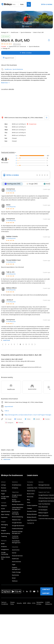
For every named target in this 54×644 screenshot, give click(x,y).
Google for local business (17, 496)
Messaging (4, 524)
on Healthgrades (11, 191)
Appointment (9, 406)
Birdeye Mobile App (6, 558)
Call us (7, 411)
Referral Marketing (17, 517)
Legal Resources (32, 520)
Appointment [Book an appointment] (8, 58)
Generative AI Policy (40, 603)
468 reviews (17, 44)
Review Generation (18, 504)
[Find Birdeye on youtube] (34, 591)
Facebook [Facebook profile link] (18, 419)
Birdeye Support (43, 512)
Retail (14, 578)
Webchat (4, 505)
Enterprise (15, 488)
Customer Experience (15, 537)
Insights (4, 530)
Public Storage (16, 572)
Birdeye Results (32, 517)
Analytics (4, 546)
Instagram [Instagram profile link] (9, 422)
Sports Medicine (26, 32)
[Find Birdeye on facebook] (20, 591)
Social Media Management (16, 541)
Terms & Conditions (5, 603)
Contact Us (31, 523)
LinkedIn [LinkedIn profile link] (37, 419)
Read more (5, 83)
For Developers (43, 509)
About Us (30, 485)
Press (29, 502)
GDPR (25, 603)
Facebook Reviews (18, 528)
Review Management (16, 500)
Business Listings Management (17, 532)
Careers (29, 508)
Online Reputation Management (18, 508)
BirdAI (3, 543)
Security (19, 603)
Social (3, 508)
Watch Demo (31, 491)
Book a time (31, 493)
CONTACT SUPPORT (46, 591)
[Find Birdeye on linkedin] (27, 591)
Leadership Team (32, 488)
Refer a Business (44, 515)
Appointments (6, 511)
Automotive (16, 550)
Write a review (47, 4)
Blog (28, 499)
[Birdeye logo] (7, 4)
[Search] (29, 4)
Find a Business (43, 507)
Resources (30, 496)
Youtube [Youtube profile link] (46, 419)
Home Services (17, 561)
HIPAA (29, 603)
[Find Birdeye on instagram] (30, 591)
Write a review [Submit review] (26, 53)
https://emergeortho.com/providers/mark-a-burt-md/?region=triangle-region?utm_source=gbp (29, 415)
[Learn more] (27, 437)
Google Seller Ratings (5, 497)
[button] (3, 344)
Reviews (4, 488)
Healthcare (15, 32)
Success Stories (32, 511)
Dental (14, 553)
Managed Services (44, 485)
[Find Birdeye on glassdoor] (38, 591)
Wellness (15, 581)
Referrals (4, 491)
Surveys (4, 527)
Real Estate (15, 575)
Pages (3, 493)
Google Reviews (17, 522)
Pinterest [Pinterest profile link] (20, 422)
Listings (3, 485)
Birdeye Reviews (32, 514)
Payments (4, 517)
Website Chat (16, 519)
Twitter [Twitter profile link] (28, 419)
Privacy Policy (12, 603)
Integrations (5, 549)
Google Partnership (5, 553)
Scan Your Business (44, 504)
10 (26, 344)
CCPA (34, 603)
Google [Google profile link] (8, 419)
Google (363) (31, 184)
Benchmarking (6, 533)
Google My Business (18, 525)
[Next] (49, 387)
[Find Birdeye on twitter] (23, 591)
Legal (14, 564)
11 (29, 344)
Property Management (16, 568)
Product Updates (32, 505)
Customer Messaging (15, 513)
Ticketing (4, 536)
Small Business (17, 485)
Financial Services (17, 555)
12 (32, 344)
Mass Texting (5, 514)
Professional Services (45, 488)
